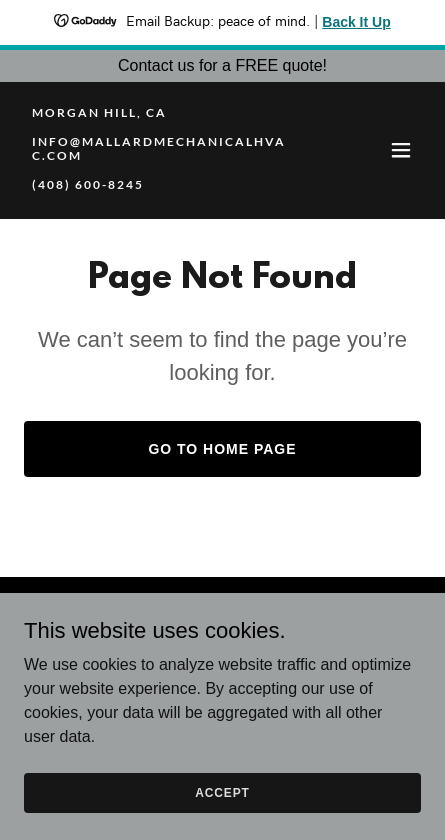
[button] (401, 150)
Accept (222, 792)
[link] (163, 183)
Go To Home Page (222, 449)
